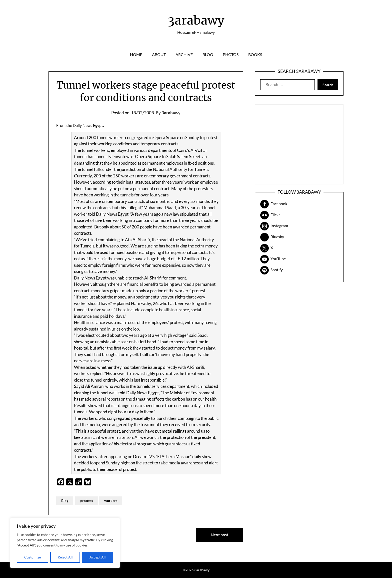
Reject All (65, 557)
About (159, 54)
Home (136, 54)
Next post (219, 535)
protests (87, 501)
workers (111, 501)
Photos (231, 54)
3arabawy (196, 20)
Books (255, 54)
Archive (184, 54)
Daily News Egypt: (88, 125)
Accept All (98, 557)
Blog (208, 54)
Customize (32, 557)
